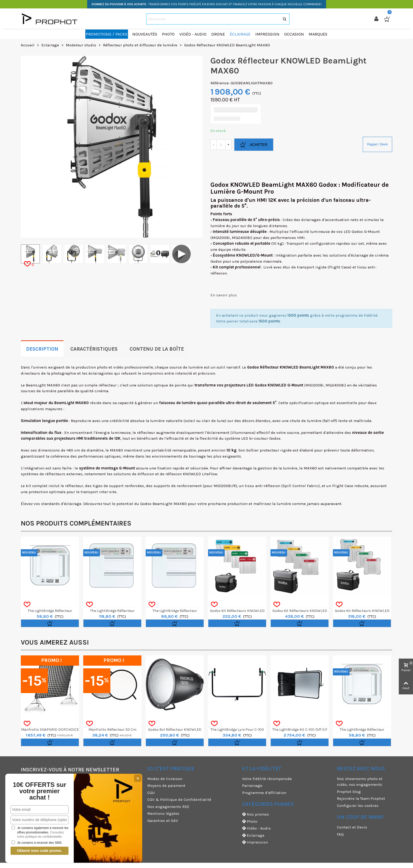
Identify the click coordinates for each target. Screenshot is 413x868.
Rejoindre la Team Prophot (361, 798)
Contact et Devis (352, 827)
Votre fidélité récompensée (267, 779)
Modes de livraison (165, 779)
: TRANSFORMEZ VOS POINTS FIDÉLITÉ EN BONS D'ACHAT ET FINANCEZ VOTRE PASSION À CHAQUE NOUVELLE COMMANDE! (207, 4)
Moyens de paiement (166, 786)
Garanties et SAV (163, 821)
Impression (255, 842)
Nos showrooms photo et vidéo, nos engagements (360, 782)
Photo (250, 822)
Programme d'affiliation (264, 793)
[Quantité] (221, 145)
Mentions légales (163, 813)
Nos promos (255, 814)
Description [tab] (42, 349)
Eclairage (253, 835)
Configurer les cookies (358, 806)
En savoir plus (224, 295)
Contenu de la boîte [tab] (157, 349)
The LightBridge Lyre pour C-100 (237, 730)
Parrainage (252, 786)
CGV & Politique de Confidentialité (179, 800)
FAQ (340, 834)
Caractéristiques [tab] (94, 349)
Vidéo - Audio (256, 828)
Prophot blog (349, 792)
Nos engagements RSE (168, 807)
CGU (151, 793)
